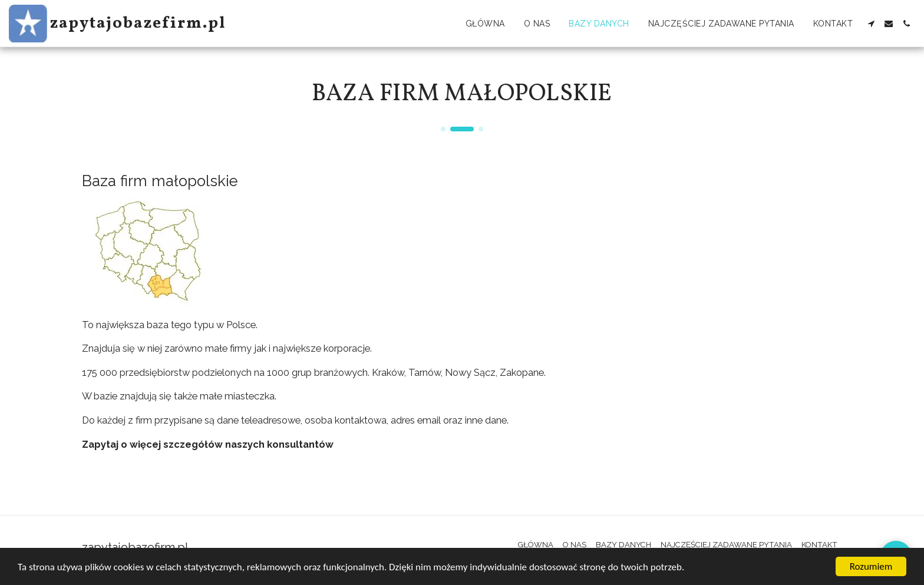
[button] (871, 24)
